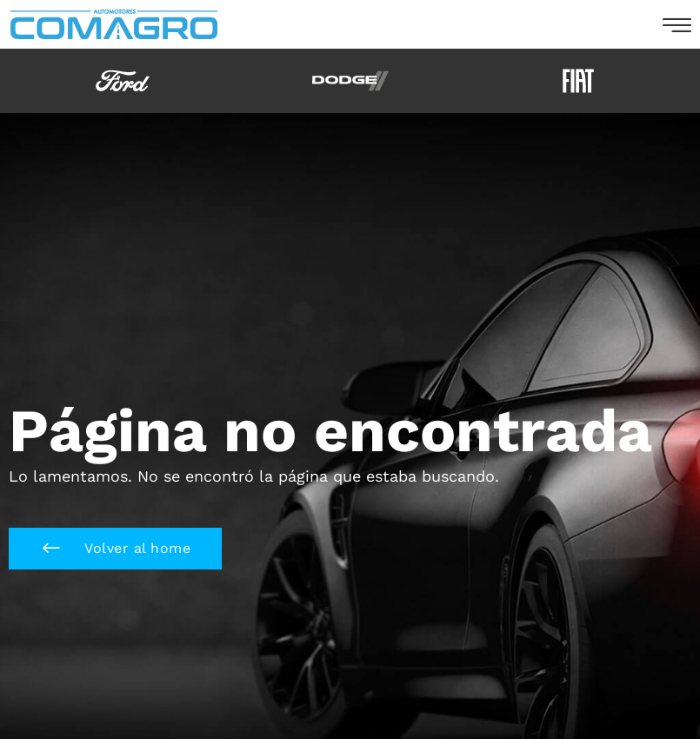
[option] (123, 81)
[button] (115, 549)
